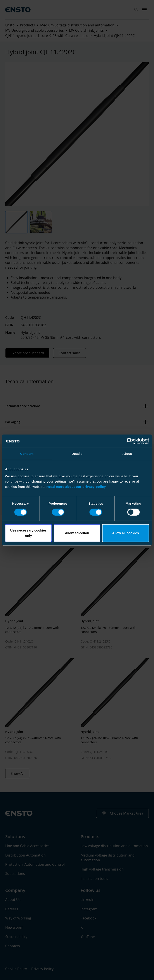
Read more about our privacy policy (76, 487)
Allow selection (77, 533)
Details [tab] (77, 454)
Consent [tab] (27, 454)
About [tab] (127, 454)
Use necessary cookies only (29, 533)
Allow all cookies (125, 533)
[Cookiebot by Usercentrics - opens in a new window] (130, 441)
